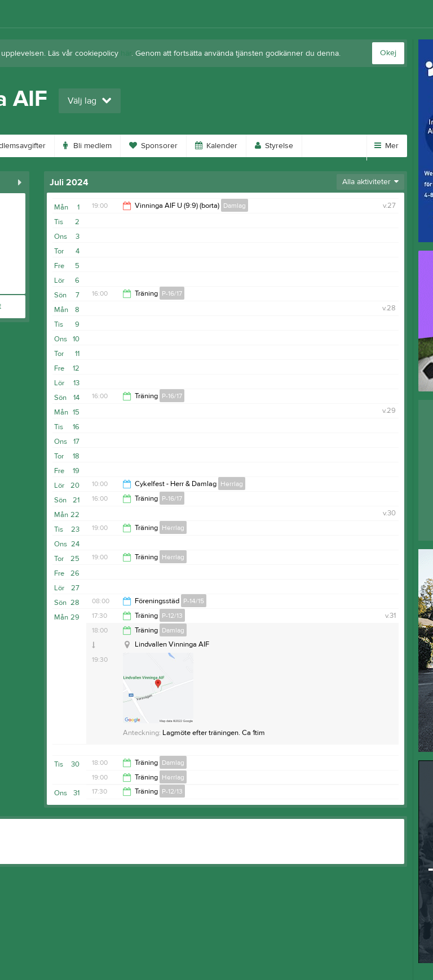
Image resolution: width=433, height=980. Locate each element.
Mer (386, 146)
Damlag (235, 206)
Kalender (216, 146)
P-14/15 (194, 601)
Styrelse (274, 146)
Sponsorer (153, 146)
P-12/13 (172, 616)
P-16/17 (172, 293)
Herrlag (232, 484)
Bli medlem (87, 146)
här (126, 54)
